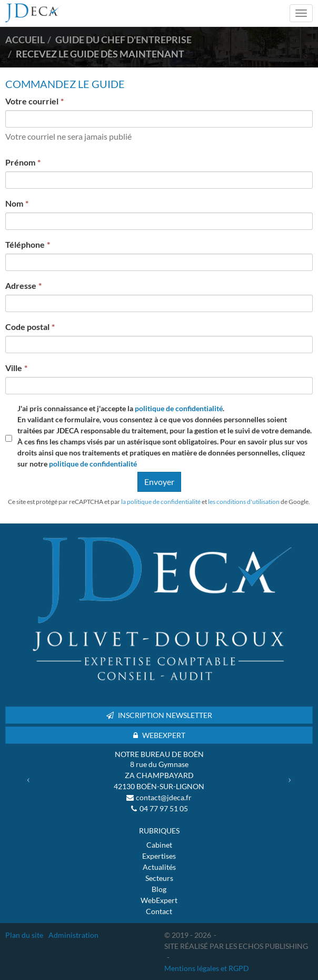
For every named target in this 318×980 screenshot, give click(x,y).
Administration (73, 935)
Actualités (159, 867)
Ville (14, 368)
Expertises (159, 856)
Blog (159, 889)
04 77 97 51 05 (164, 808)
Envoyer (159, 482)
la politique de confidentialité (161, 502)
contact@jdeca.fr (164, 797)
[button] (28, 779)
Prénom (20, 162)
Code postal (27, 327)
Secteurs (159, 878)
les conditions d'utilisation (244, 502)
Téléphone (25, 244)
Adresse (21, 285)
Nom (14, 203)
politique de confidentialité (179, 408)
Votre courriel (32, 101)
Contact (159, 911)
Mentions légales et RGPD (207, 968)
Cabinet (159, 845)
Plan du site (24, 935)
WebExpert (159, 900)
